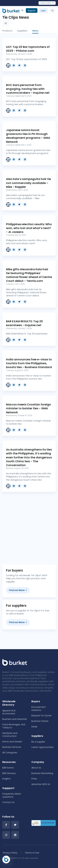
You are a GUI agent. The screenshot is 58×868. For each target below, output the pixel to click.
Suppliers (22, 31)
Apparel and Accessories (9, 712)
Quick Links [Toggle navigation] (47, 3)
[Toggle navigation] (52, 11)
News (35, 31)
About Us (36, 768)
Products (7, 31)
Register (32, 11)
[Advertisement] (29, 526)
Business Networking (42, 773)
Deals (34, 727)
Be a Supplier (38, 742)
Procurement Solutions (39, 709)
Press (34, 779)
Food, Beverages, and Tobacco (14, 726)
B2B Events (8, 768)
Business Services (12, 747)
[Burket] (11, 10)
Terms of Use (32, 853)
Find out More (18, 590)
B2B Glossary (9, 773)
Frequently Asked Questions (12, 795)
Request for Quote (41, 716)
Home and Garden (12, 742)
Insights (6, 779)
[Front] (15, 662)
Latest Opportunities (42, 747)
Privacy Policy (10, 853)
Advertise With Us (41, 784)
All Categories (10, 753)
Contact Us (8, 802)
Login (43, 11)
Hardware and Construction (10, 735)
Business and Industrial (14, 719)
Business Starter (40, 721)
